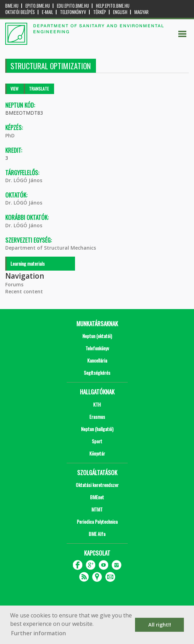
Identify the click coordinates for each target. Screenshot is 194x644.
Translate (39, 89)
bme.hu (12, 6)
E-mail (47, 12)
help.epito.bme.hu (113, 6)
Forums (14, 284)
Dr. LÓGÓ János (24, 180)
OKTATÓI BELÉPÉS (20, 12)
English (120, 12)
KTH (97, 404)
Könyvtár (97, 453)
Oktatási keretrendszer (97, 485)
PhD (10, 135)
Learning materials (28, 263)
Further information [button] (39, 633)
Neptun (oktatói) (97, 336)
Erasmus (97, 417)
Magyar (141, 12)
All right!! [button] (160, 625)
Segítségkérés (97, 373)
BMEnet (97, 497)
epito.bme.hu (38, 6)
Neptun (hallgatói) (97, 429)
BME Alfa (97, 534)
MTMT (97, 509)
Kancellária (97, 360)
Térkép (100, 12)
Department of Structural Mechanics (51, 248)
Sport (97, 441)
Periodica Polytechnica (97, 521)
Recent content (24, 291)
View (14, 89)
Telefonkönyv (73, 12)
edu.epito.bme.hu (73, 6)
